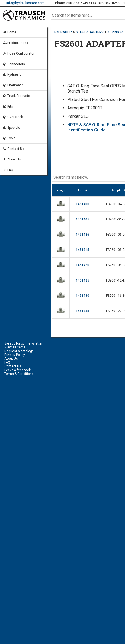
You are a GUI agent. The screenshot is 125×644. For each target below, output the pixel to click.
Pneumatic (13, 85)
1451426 (83, 235)
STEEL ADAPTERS (90, 32)
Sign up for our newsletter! (24, 343)
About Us (12, 159)
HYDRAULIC (63, 32)
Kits (8, 106)
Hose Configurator (18, 53)
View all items (15, 347)
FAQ (8, 170)
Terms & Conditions (19, 374)
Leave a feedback (17, 370)
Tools (9, 138)
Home (9, 32)
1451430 (83, 296)
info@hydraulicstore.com (25, 3)
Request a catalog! (19, 351)
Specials (11, 128)
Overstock (13, 117)
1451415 (83, 250)
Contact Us (13, 149)
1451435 (83, 311)
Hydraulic (12, 75)
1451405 (83, 219)
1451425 (83, 280)
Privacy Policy (15, 355)
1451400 (83, 204)
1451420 (83, 265)
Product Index (15, 43)
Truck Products (16, 96)
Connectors (14, 64)
